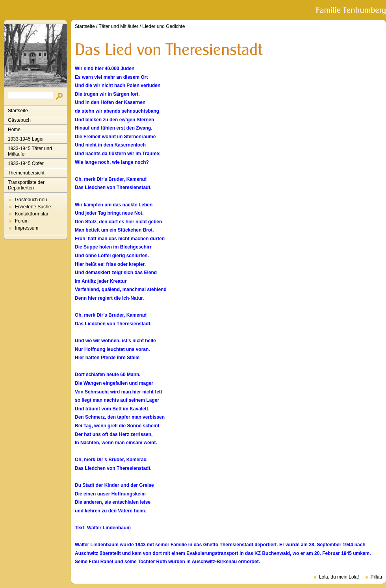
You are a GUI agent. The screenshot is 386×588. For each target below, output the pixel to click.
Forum (22, 221)
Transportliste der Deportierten (26, 185)
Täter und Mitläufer (119, 26)
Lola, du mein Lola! (339, 577)
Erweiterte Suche (33, 207)
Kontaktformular (32, 214)
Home (14, 130)
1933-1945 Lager (26, 139)
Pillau (376, 577)
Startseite (18, 111)
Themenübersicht (26, 173)
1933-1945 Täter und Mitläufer (30, 151)
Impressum (27, 228)
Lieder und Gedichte (163, 26)
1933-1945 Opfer (26, 163)
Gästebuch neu (31, 200)
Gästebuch (19, 120)
